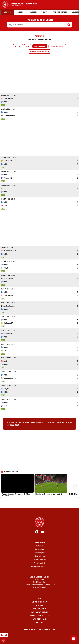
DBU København (39, 612)
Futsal (40, 623)
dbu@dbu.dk (41, 587)
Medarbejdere (40, 553)
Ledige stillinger (40, 556)
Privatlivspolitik (40, 560)
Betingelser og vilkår (39, 567)
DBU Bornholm (39, 602)
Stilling (18, 46)
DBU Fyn (39, 605)
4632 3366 (15, 425)
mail (64, 422)
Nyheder (39, 546)
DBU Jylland (40, 609)
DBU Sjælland (39, 619)
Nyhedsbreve (39, 542)
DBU (39, 598)
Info (28, 46)
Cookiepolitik (39, 563)
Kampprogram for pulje (39, 52)
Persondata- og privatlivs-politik (39, 630)
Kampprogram (40, 46)
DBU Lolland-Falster (39, 616)
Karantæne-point (57, 46)
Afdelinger (40, 549)
